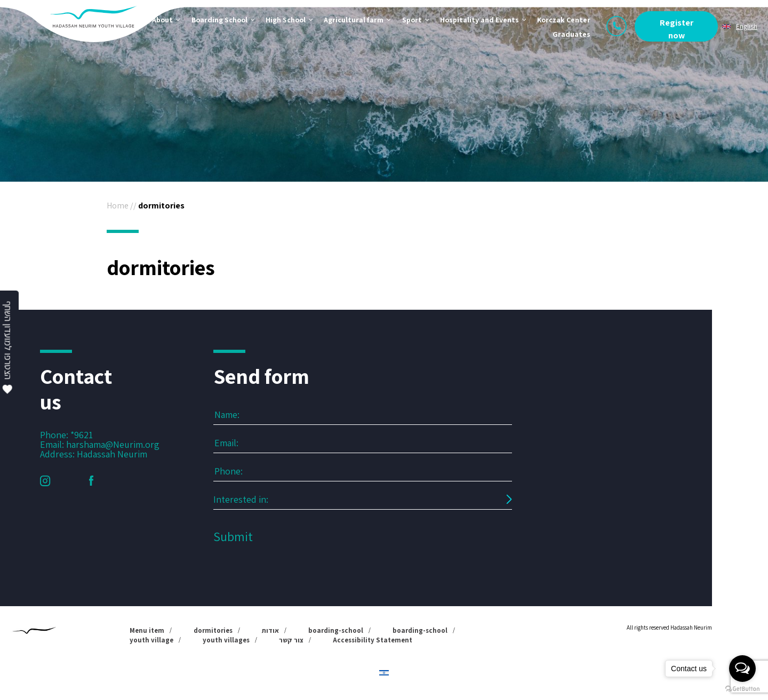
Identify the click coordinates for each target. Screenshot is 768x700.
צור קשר (291, 640)
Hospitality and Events (479, 20)
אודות (270, 630)
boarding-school (336, 630)
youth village (151, 640)
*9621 (82, 435)
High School (286, 20)
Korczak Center (564, 20)
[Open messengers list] (742, 669)
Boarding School (219, 20)
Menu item (147, 630)
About (162, 20)
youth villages (226, 640)
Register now (677, 29)
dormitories (213, 630)
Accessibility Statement (373, 640)
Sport (412, 20)
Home (118, 206)
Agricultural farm (354, 20)
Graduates (571, 34)
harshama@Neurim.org (113, 444)
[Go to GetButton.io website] (742, 689)
